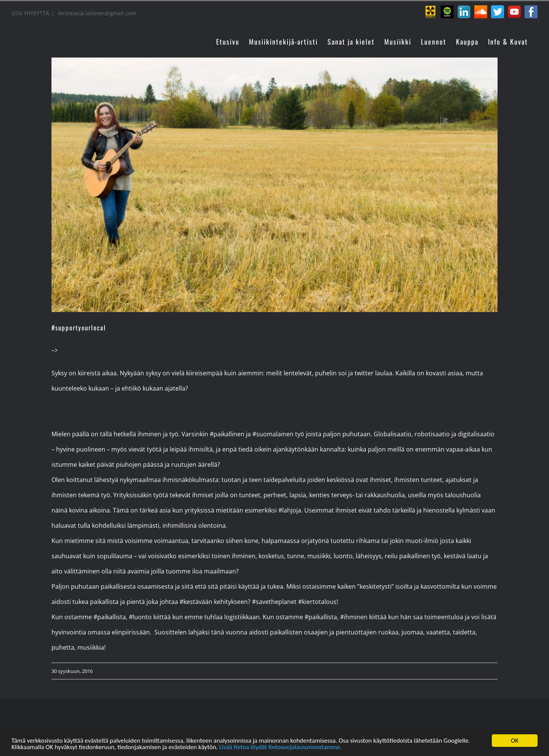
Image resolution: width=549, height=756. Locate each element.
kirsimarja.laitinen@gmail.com (96, 13)
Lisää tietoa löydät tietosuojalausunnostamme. (280, 748)
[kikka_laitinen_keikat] (274, 185)
